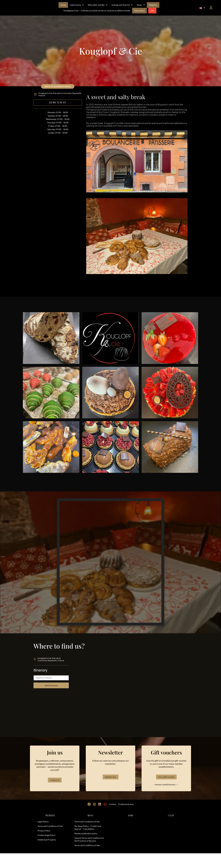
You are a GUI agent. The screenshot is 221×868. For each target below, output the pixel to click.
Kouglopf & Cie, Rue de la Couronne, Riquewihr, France (60, 94)
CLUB (171, 830)
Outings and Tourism (122, 5)
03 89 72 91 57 (58, 103)
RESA (90, 830)
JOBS (131, 830)
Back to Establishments (58, 86)
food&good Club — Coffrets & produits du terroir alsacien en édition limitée (97, 11)
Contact (113, 819)
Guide (63, 5)
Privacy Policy (44, 845)
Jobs (152, 11)
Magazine (153, 5)
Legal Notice (43, 836)
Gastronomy (77, 5)
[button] (202, 8)
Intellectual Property (47, 854)
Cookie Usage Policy (46, 850)
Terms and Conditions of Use (50, 841)
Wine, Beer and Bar (98, 5)
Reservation (139, 11)
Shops (141, 5)
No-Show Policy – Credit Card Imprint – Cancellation (88, 842)
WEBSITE (50, 830)
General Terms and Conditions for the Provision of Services (89, 854)
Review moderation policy (86, 848)
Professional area (126, 819)
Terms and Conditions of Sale (87, 860)
